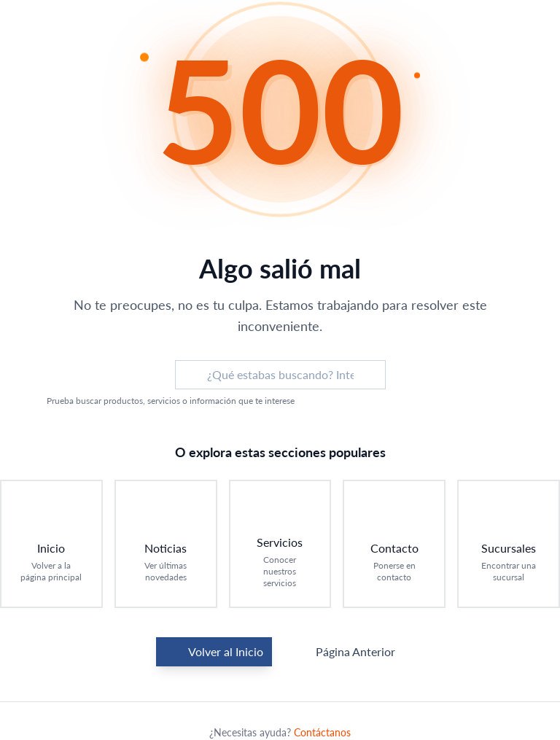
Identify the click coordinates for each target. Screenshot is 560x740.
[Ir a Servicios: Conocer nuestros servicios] (280, 544)
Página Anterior (344, 652)
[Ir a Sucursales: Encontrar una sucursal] (509, 544)
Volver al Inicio (214, 652)
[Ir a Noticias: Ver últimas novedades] (166, 544)
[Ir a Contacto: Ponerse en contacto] (394, 544)
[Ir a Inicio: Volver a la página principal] (51, 544)
